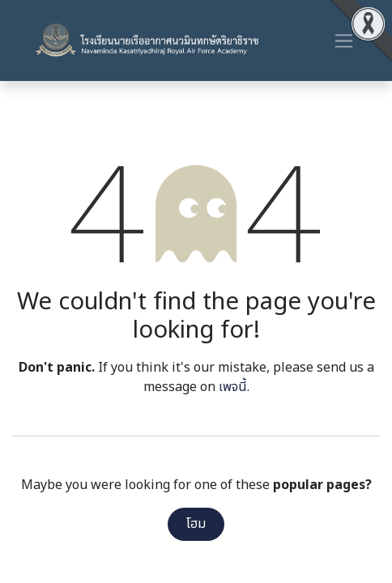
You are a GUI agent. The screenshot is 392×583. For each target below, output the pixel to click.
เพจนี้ (233, 387)
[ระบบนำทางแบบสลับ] (344, 40)
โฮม (196, 524)
